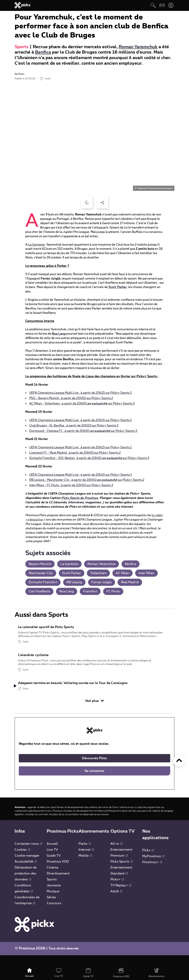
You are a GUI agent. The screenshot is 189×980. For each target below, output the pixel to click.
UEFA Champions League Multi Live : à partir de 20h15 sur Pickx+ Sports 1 (81, 393)
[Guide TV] (88, 973)
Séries (51, 908)
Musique (53, 902)
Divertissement (58, 884)
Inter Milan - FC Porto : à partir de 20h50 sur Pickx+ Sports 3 (71, 485)
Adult (116, 902)
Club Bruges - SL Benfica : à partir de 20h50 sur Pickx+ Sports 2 (74, 426)
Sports (22, 47)
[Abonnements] (157, 973)
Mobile (85, 867)
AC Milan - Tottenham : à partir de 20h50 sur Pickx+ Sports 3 (82, 404)
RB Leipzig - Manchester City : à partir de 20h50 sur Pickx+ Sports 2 (87, 480)
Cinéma (52, 878)
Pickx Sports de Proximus (80, 498)
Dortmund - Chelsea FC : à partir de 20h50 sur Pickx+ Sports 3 (83, 431)
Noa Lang (59, 334)
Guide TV (54, 867)
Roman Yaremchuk (138, 47)
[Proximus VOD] (121, 973)
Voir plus (94, 712)
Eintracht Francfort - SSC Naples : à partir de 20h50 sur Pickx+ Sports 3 (89, 458)
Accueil (52, 855)
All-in (116, 855)
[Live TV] (59, 973)
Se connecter (94, 782)
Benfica (43, 52)
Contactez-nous (28, 855)
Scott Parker (118, 287)
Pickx (148, 861)
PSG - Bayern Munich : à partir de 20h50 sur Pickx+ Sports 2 (71, 398)
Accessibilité (26, 872)
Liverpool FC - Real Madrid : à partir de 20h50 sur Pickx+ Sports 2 (75, 453)
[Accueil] (29, 973)
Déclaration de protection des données (26, 884)
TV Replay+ (121, 896)
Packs (85, 855)
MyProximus (153, 867)
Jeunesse (54, 896)
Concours (54, 914)
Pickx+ (117, 890)
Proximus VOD (58, 872)
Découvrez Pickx (94, 769)
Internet (86, 861)
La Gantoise (36, 245)
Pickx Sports (122, 872)
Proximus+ (152, 873)
